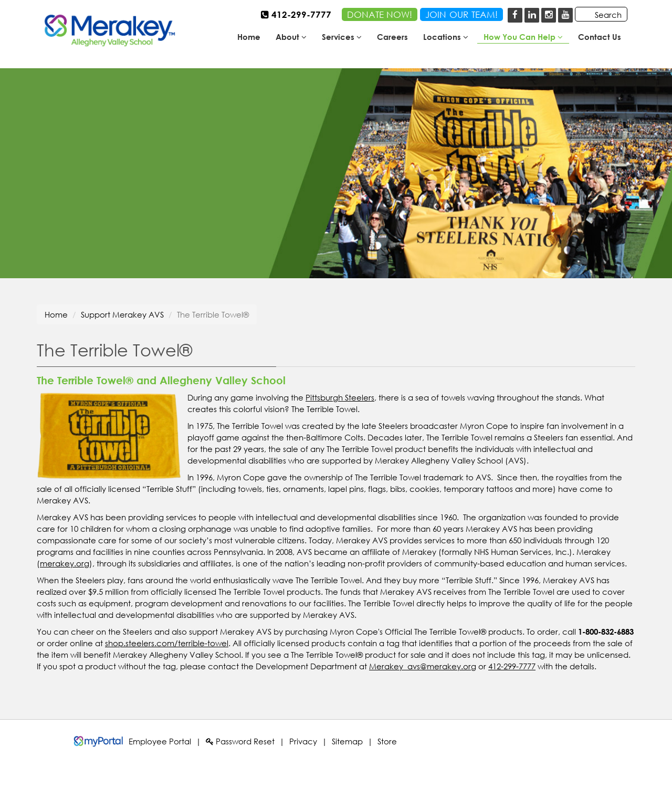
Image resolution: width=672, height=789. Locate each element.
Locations (446, 37)
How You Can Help (523, 37)
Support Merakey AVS (122, 314)
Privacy (303, 741)
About (291, 37)
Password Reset (240, 741)
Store (387, 741)
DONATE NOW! (380, 14)
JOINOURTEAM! (461, 14)
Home (249, 37)
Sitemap (347, 741)
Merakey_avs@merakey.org (423, 666)
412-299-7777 (512, 666)
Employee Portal (160, 741)
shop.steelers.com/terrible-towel (167, 643)
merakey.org (65, 563)
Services (342, 37)
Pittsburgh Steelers (340, 397)
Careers (392, 37)
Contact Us (600, 37)
